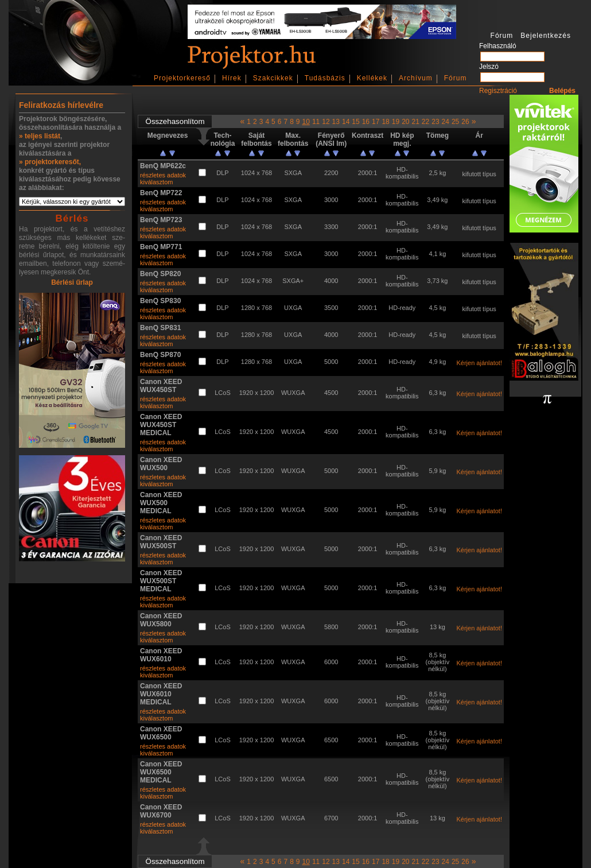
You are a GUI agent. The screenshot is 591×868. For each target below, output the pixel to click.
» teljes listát (40, 136)
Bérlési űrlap (72, 282)
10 (306, 122)
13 (336, 122)
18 (385, 122)
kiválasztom (156, 182)
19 (396, 122)
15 (355, 122)
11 (316, 122)
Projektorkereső (182, 78)
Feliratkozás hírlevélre (61, 105)
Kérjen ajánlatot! (479, 363)
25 (455, 122)
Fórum (456, 78)
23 (435, 122)
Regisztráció (498, 91)
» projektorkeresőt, (50, 162)
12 (326, 122)
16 (366, 122)
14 (346, 122)
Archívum (416, 78)
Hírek (232, 78)
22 (425, 122)
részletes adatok (163, 175)
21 (415, 122)
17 (376, 122)
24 (446, 122)
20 (405, 122)
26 (465, 122)
